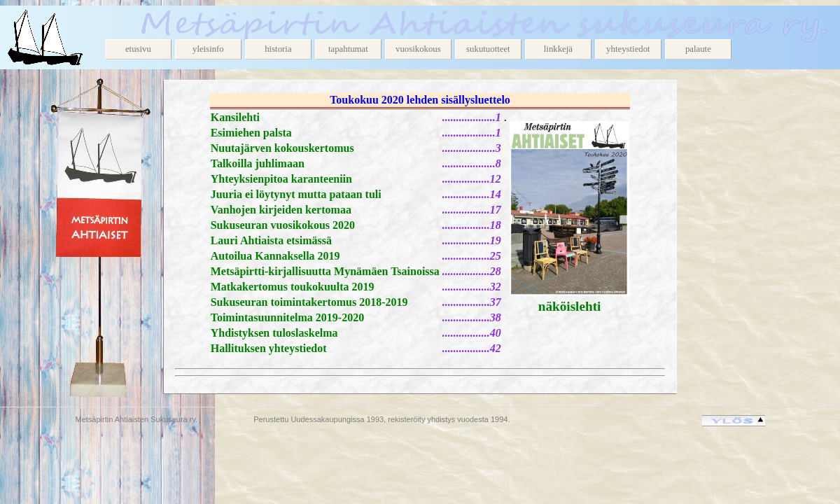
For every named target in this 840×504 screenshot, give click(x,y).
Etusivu (138, 49)
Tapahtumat (348, 49)
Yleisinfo (208, 49)
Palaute (698, 49)
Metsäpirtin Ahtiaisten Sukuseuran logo (56, 37)
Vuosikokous (418, 49)
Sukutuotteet (488, 49)
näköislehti (570, 306)
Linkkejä (558, 49)
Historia (278, 49)
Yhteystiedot (628, 49)
